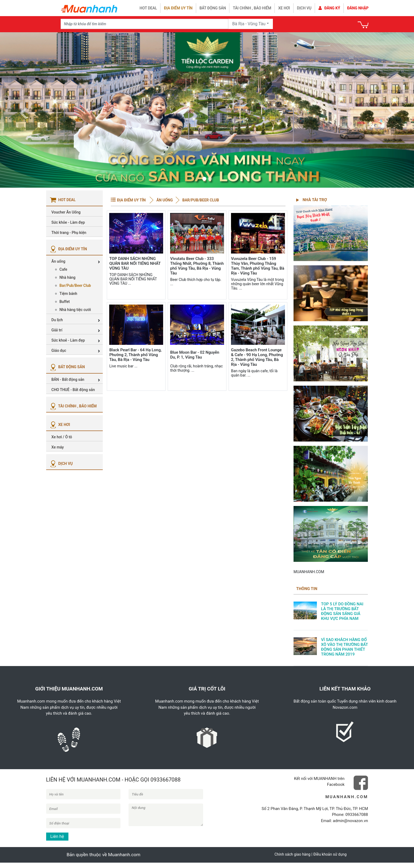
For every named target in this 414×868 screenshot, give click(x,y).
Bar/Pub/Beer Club (200, 200)
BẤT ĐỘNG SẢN (67, 367)
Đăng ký (329, 8)
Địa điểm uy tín (178, 8)
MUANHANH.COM (309, 572)
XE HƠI (60, 425)
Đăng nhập (358, 8)
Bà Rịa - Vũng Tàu (249, 24)
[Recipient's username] (144, 24)
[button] (23, 110)
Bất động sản (213, 8)
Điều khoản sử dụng (330, 854)
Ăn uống (164, 200)
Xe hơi (284, 8)
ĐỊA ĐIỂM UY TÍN (68, 249)
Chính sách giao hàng (292, 854)
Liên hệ (57, 836)
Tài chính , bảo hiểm (252, 8)
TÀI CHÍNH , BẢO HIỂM (73, 406)
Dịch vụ (304, 8)
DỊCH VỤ (61, 464)
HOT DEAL (148, 8)
